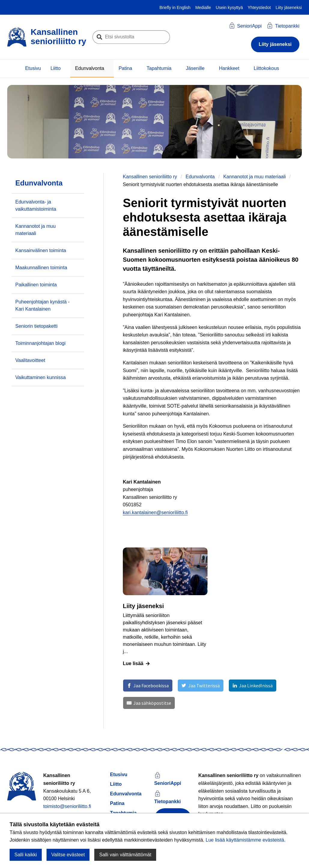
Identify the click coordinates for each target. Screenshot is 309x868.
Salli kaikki (26, 855)
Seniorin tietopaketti (36, 326)
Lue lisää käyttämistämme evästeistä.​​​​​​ (246, 840)
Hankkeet (229, 68)
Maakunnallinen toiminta (41, 268)
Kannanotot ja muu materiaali (254, 177)
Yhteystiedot (259, 8)
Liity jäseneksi (289, 8)
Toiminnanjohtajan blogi (40, 343)
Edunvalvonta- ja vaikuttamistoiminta (36, 205)
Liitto (56, 68)
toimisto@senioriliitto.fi (67, 806)
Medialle (203, 8)
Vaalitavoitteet (30, 360)
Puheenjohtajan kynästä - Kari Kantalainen (42, 305)
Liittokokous (267, 68)
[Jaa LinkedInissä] (253, 686)
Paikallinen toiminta (36, 285)
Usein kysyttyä (229, 8)
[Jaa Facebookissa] (148, 686)
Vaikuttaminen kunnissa (41, 377)
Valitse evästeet (68, 855)
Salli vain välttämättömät (125, 855)
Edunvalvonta (90, 68)
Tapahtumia (159, 68)
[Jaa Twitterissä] (200, 686)
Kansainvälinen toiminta (41, 250)
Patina (125, 68)
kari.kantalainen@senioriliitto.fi (155, 512)
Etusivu (33, 68)
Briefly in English (175, 8)
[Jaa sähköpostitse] (149, 703)
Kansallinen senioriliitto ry (150, 177)
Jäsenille (195, 68)
